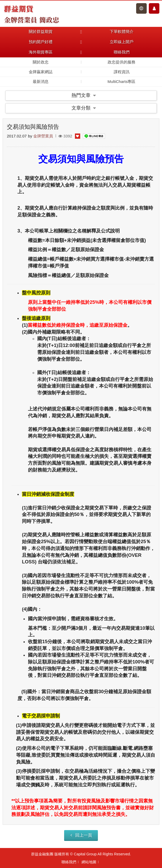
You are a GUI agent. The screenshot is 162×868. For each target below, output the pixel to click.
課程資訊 (122, 72)
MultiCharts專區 (122, 81)
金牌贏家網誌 (41, 72)
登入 (141, 8)
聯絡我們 (69, 862)
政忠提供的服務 (121, 62)
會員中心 (154, 8)
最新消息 (41, 81)
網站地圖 (89, 862)
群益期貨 (18, 8)
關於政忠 (41, 62)
